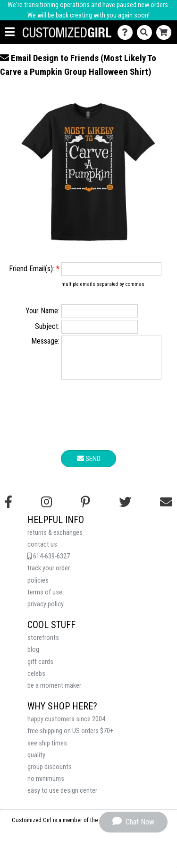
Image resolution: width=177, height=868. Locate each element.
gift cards (40, 669)
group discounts (50, 774)
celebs (36, 681)
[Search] (147, 32)
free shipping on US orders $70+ (70, 738)
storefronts (43, 645)
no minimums (46, 786)
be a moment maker (54, 693)
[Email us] (166, 509)
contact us (42, 552)
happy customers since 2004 (66, 726)
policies (38, 588)
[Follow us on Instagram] (46, 509)
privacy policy (46, 611)
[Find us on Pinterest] (85, 509)
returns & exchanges (55, 540)
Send (89, 466)
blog (33, 657)
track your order (49, 575)
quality (36, 762)
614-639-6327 (49, 563)
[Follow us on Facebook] (8, 509)
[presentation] (89, 424)
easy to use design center (62, 798)
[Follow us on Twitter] (125, 509)
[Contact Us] (127, 32)
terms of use (45, 599)
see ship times (47, 750)
